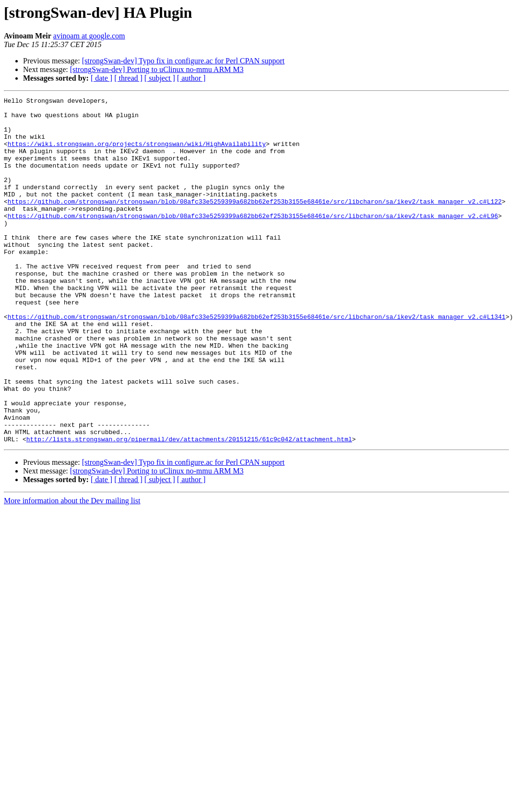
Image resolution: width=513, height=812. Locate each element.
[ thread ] (128, 78)
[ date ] (101, 78)
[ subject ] (160, 78)
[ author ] (191, 78)
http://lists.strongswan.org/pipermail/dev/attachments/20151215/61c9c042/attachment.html (189, 508)
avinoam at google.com (89, 36)
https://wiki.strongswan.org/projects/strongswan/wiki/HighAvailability (137, 154)
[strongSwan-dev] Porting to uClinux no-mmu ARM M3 (157, 69)
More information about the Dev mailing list (72, 570)
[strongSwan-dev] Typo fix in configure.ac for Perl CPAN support (183, 61)
